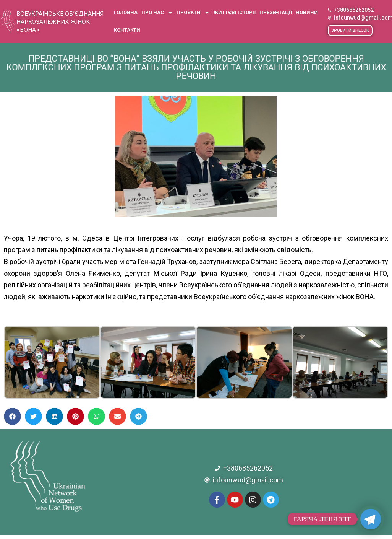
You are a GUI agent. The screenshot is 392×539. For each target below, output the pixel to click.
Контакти (127, 30)
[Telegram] (371, 519)
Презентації (276, 12)
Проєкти (193, 13)
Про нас (157, 13)
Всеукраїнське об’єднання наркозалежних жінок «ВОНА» (60, 22)
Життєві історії (234, 12)
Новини (307, 12)
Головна (126, 12)
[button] (350, 30)
